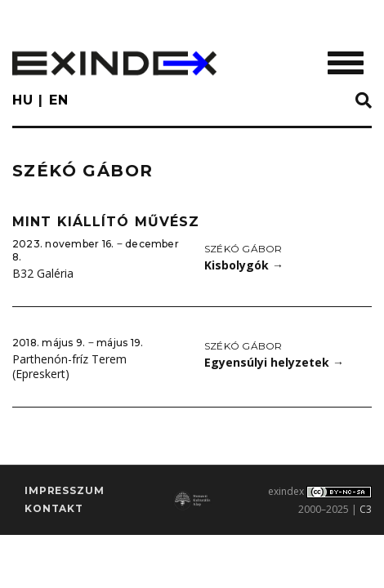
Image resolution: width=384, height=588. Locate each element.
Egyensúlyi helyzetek (274, 362)
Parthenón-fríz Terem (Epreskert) (69, 367)
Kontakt (54, 508)
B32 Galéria (43, 273)
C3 (366, 509)
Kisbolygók (244, 265)
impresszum (64, 490)
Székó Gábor (243, 249)
